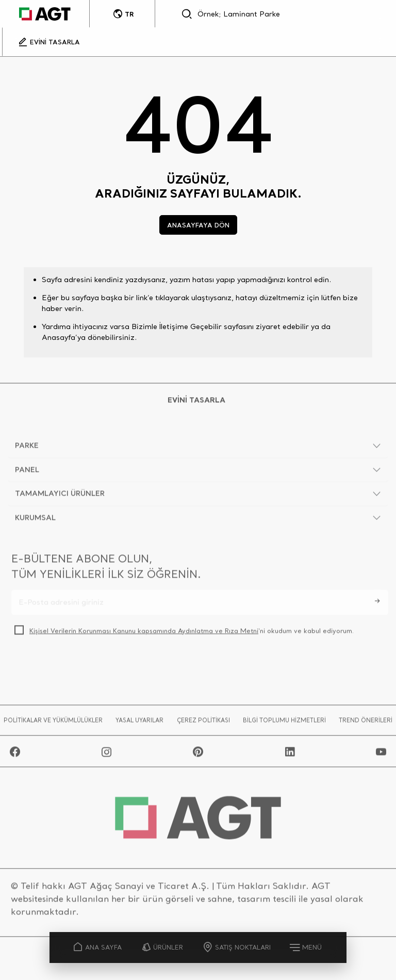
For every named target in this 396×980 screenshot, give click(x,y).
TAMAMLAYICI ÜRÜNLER (60, 495)
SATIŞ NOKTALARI (237, 947)
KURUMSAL (35, 519)
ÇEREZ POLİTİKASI (203, 722)
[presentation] (90, 668)
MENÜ (307, 947)
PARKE (27, 447)
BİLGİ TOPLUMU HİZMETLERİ (284, 722)
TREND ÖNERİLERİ (366, 722)
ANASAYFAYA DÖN (198, 225)
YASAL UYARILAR (139, 722)
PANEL (27, 471)
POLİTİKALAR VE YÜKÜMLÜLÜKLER (53, 722)
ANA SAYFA (98, 947)
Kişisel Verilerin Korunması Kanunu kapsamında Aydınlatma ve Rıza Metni (144, 632)
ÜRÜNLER (163, 947)
